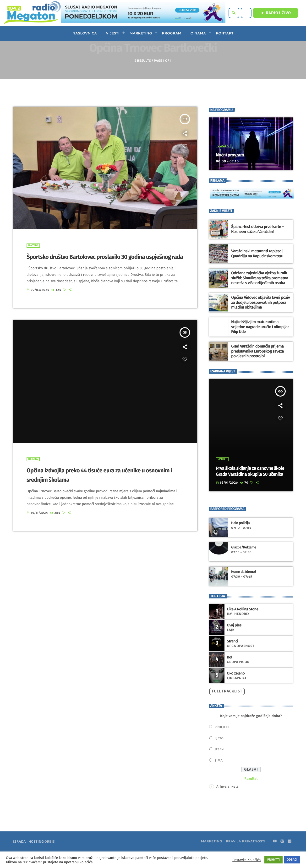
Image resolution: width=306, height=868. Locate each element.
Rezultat (251, 794)
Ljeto (219, 754)
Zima (219, 777)
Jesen (219, 765)
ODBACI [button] (292, 860)
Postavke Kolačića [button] (246, 860)
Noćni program (231, 171)
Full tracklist (227, 707)
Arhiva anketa (227, 802)
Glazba (223, 162)
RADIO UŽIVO (276, 13)
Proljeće (222, 743)
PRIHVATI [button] (274, 860)
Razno (33, 261)
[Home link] (32, 13)
